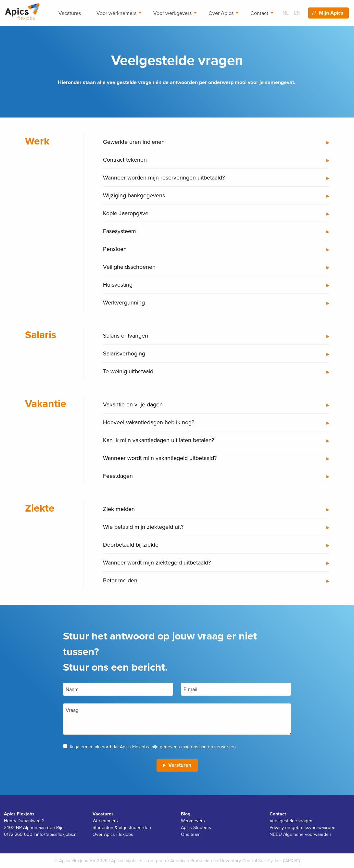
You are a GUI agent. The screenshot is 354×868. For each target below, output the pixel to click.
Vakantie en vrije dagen (133, 404)
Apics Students (196, 827)
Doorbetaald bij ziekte (131, 545)
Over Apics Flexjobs (113, 834)
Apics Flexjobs (19, 814)
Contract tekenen (125, 160)
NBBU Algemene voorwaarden (300, 834)
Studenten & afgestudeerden (122, 827)
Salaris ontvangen (126, 335)
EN (297, 13)
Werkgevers (193, 821)
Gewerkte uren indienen (134, 142)
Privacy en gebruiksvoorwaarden (303, 827)
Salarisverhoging (124, 353)
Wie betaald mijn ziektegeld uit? (143, 527)
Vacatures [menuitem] (70, 13)
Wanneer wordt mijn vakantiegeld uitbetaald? (160, 458)
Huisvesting (118, 285)
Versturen (180, 765)
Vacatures (103, 814)
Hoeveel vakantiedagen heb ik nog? (149, 422)
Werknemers (105, 821)
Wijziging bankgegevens (134, 195)
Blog (186, 814)
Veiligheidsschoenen (129, 267)
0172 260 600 (18, 834)
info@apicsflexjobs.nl (57, 834)
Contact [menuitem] (259, 13)
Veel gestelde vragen (291, 821)
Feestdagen (118, 476)
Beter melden (120, 580)
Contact (278, 814)
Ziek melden (119, 509)
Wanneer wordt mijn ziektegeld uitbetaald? (157, 562)
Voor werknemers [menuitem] (116, 13)
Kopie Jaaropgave (126, 213)
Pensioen (115, 249)
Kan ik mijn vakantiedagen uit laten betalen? (158, 440)
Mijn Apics (331, 13)
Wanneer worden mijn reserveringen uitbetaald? (164, 177)
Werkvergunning (124, 302)
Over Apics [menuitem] (221, 13)
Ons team (191, 834)
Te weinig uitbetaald (128, 371)
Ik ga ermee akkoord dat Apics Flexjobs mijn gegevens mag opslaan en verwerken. (153, 747)
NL (286, 13)
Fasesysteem (120, 231)
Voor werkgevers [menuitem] (172, 13)
